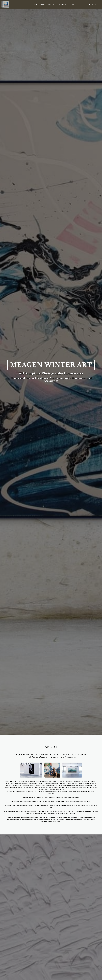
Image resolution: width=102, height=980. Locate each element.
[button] (64, 4)
